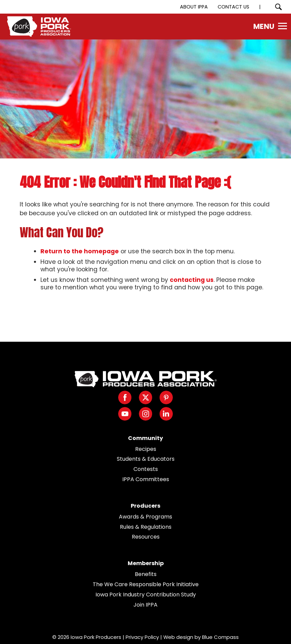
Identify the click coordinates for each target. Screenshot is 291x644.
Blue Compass (220, 637)
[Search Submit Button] (278, 7)
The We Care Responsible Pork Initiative (146, 584)
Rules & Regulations (146, 527)
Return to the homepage (80, 251)
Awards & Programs (145, 517)
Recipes (146, 449)
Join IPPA (145, 605)
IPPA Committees (146, 479)
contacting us (192, 280)
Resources (146, 537)
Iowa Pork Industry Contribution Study (146, 595)
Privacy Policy (142, 637)
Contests (146, 469)
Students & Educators (146, 459)
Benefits (146, 574)
